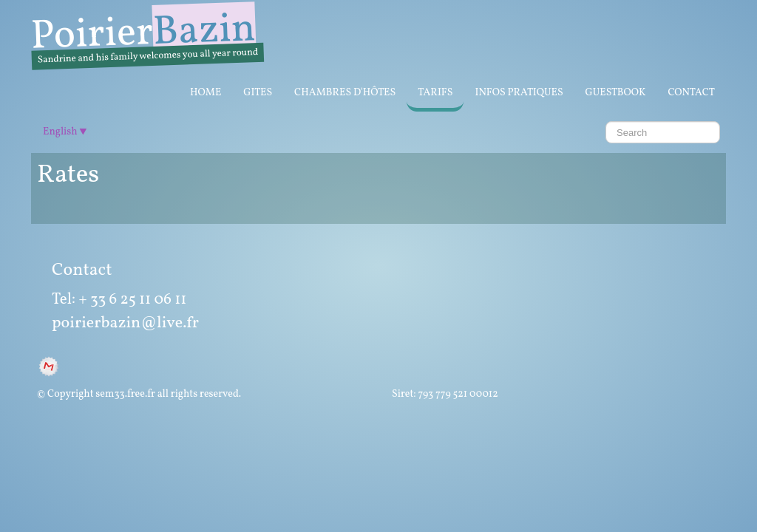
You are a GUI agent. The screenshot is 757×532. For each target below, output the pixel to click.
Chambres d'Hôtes (345, 93)
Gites (258, 93)
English (65, 132)
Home (206, 93)
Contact (691, 93)
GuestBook (616, 93)
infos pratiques (519, 93)
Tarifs (435, 93)
